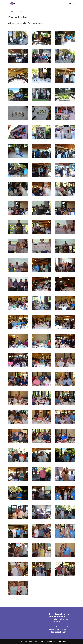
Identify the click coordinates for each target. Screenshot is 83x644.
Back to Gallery (17, 11)
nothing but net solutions (56, 641)
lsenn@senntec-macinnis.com (59, 629)
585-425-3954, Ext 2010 (59, 632)
